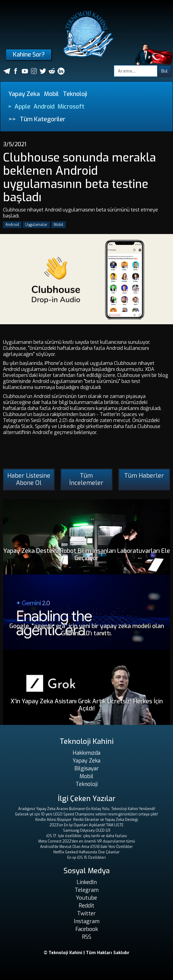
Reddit (86, 906)
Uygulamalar (36, 225)
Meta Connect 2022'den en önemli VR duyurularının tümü (87, 841)
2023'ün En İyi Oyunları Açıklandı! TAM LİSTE (86, 825)
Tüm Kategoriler (43, 119)
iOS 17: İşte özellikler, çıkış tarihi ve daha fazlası (86, 836)
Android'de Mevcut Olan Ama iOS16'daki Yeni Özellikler (86, 847)
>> (12, 119)
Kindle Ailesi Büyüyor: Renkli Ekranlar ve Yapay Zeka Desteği (87, 820)
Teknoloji (75, 94)
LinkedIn (87, 882)
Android (44, 107)
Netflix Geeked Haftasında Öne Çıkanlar (86, 852)
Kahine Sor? (29, 55)
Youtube (86, 898)
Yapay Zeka (24, 94)
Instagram (87, 921)
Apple (22, 107)
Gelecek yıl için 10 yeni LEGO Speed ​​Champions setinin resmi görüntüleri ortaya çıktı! (86, 814)
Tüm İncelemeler (86, 479)
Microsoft (71, 107)
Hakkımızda (86, 753)
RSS (87, 937)
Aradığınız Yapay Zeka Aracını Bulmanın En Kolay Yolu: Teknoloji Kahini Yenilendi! (87, 809)
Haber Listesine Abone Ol (29, 479)
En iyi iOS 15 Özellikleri (86, 858)
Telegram (87, 890)
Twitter (86, 914)
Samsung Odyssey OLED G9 (87, 831)
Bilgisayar (87, 769)
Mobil (51, 94)
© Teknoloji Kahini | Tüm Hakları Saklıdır (87, 953)
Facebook (87, 929)
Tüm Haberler (144, 476)
